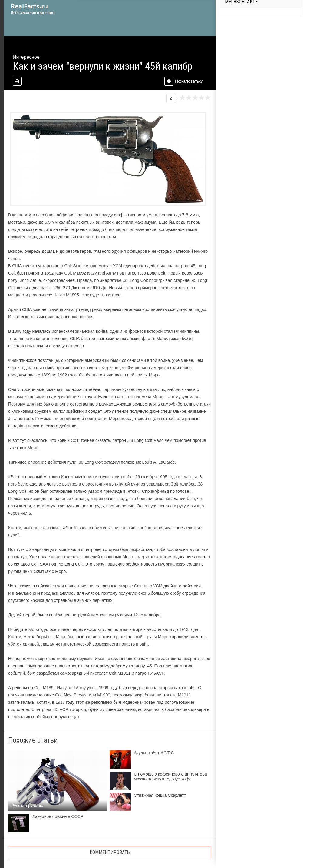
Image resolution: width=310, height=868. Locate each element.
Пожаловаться (184, 81)
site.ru (41, 9)
